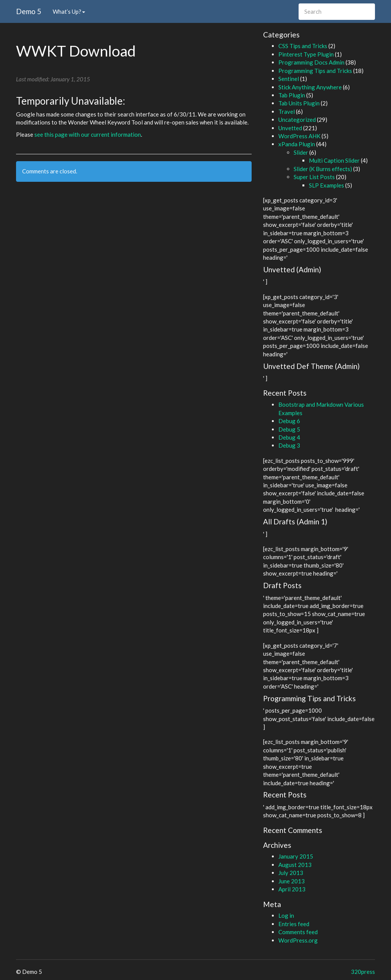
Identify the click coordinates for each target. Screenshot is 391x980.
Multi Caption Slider (334, 160)
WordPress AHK (299, 136)
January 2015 (296, 856)
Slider (301, 152)
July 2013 (291, 873)
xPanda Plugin (297, 144)
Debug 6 (289, 421)
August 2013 (295, 865)
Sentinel (289, 79)
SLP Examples (326, 185)
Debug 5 (289, 429)
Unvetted (290, 128)
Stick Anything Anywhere (310, 87)
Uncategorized (297, 120)
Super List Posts (314, 177)
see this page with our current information (88, 134)
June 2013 (292, 881)
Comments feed (298, 932)
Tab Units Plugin (299, 103)
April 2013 (292, 889)
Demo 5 (29, 11)
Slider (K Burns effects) (323, 169)
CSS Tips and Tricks (303, 46)
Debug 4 (289, 437)
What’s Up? (69, 11)
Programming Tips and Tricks (315, 71)
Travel (287, 112)
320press (363, 972)
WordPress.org (298, 940)
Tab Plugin (292, 95)
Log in (286, 915)
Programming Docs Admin (311, 62)
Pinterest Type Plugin (306, 54)
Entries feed (294, 924)
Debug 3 (289, 445)
